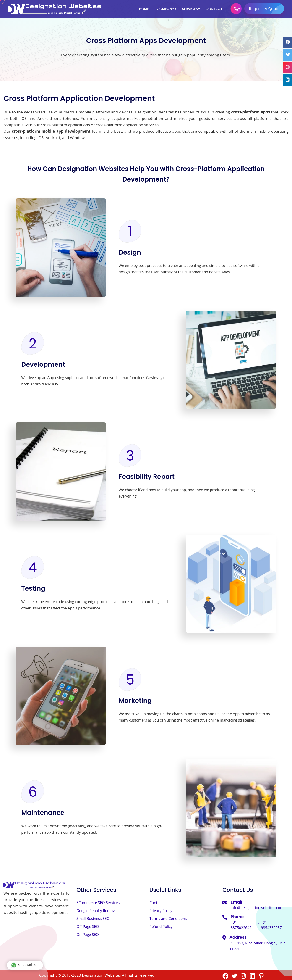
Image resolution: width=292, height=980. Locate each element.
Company (165, 9)
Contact (214, 9)
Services (190, 9)
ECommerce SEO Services (98, 903)
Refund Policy (161, 927)
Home (144, 9)
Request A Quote (266, 9)
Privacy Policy (161, 911)
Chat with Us (25, 965)
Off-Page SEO (88, 927)
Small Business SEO (93, 919)
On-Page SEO (88, 935)
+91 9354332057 (271, 925)
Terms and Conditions (168, 919)
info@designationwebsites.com (257, 908)
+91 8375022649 (241, 925)
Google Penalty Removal (97, 911)
